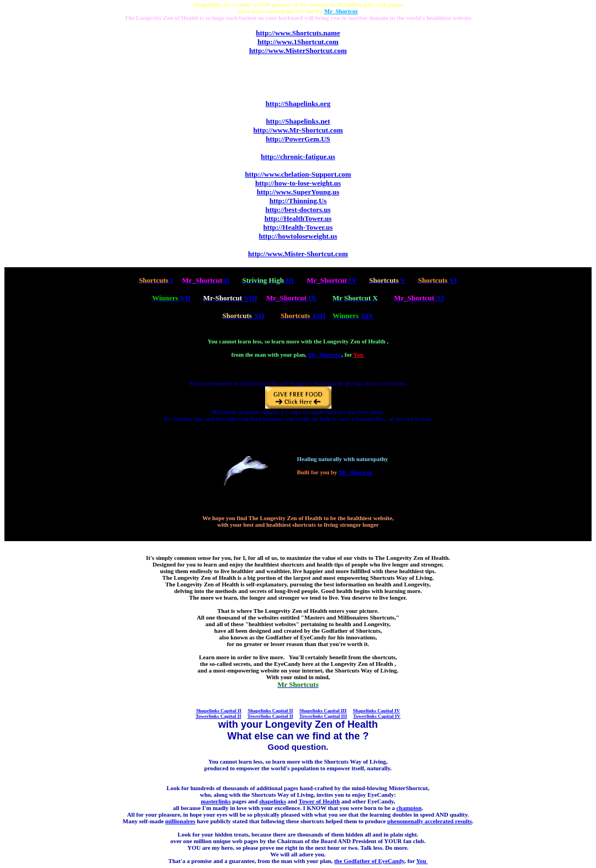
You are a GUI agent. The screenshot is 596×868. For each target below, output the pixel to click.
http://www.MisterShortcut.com (298, 51)
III (268, 280)
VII (171, 298)
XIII (303, 316)
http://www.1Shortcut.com (298, 42)
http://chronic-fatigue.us (298, 157)
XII (243, 316)
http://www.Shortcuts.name (298, 33)
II (205, 280)
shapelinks (273, 801)
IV (331, 280)
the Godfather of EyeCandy (369, 861)
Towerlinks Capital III (323, 716)
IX (291, 298)
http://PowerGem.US (298, 139)
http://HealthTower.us (298, 218)
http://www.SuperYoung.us (298, 192)
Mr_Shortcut (325, 354)
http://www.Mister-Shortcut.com (298, 254)
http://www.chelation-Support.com (298, 174)
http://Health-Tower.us (298, 227)
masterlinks (216, 801)
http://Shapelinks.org (298, 104)
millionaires (180, 821)
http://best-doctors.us (298, 210)
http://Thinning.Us (298, 201)
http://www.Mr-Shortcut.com (298, 130)
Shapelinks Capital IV (376, 711)
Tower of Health (320, 801)
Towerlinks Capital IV (377, 716)
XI (419, 298)
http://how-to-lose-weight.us (298, 183)
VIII (230, 298)
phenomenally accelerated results (429, 821)
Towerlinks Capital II (218, 716)
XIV (353, 316)
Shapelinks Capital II (219, 711)
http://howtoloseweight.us (298, 236)
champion (409, 808)
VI (438, 280)
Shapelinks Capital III (323, 711)
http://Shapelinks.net (298, 121)
